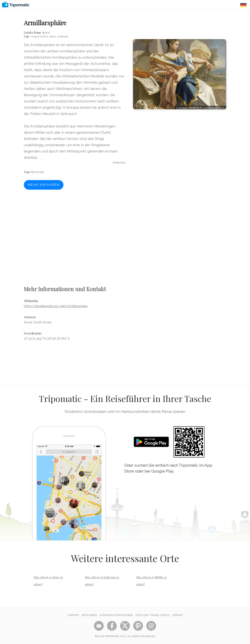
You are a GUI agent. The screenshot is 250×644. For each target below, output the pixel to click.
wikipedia (119, 162)
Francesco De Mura (188, 107)
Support (73, 615)
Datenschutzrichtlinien (116, 615)
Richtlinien (89, 615)
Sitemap (177, 615)
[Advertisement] (179, 127)
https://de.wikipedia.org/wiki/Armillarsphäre (56, 306)
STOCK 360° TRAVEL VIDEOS (152, 615)
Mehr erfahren (44, 185)
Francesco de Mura (213, 107)
